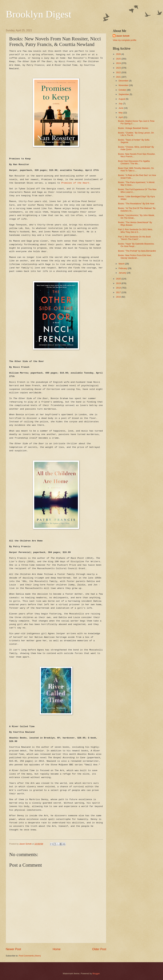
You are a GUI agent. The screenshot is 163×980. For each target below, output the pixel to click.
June (121, 108)
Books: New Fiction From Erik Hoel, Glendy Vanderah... (135, 257)
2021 (119, 77)
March (122, 264)
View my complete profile (125, 40)
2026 (119, 54)
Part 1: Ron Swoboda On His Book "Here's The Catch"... (134, 238)
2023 (119, 68)
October (123, 90)
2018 (119, 288)
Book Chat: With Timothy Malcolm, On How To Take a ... (136, 169)
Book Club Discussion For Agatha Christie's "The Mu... (134, 162)
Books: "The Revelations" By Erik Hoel (136, 204)
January (123, 273)
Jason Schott (123, 36)
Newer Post (13, 949)
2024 (119, 63)
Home (57, 949)
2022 (119, 72)
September (124, 94)
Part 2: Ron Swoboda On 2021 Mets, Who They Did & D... (135, 231)
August (122, 99)
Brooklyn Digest (39, 14)
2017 (119, 292)
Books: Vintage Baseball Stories (133, 128)
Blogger (96, 973)
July (121, 104)
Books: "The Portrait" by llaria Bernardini (137, 251)
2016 (119, 297)
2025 (119, 59)
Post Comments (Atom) (30, 956)
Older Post (99, 949)
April (121, 117)
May (121, 113)
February (123, 268)
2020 (119, 279)
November (124, 85)
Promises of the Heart (75, 183)
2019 (119, 283)
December (124, 81)
